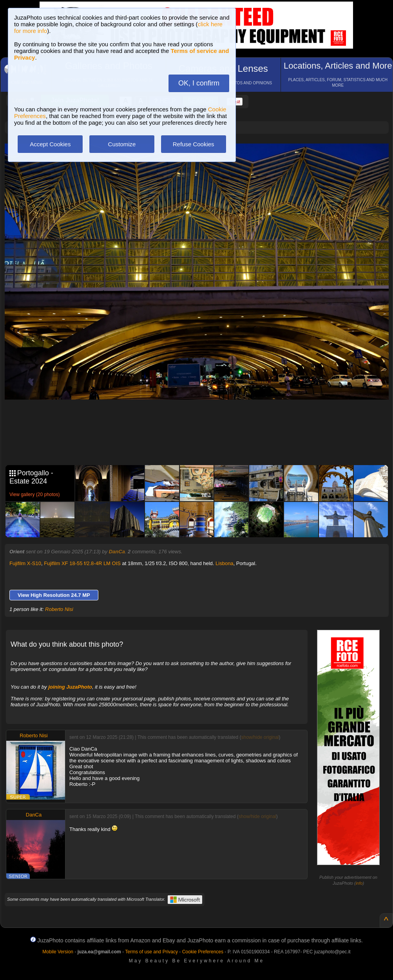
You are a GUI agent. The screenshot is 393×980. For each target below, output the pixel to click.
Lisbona (225, 563)
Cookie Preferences (203, 952)
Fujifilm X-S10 (25, 563)
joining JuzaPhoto (70, 687)
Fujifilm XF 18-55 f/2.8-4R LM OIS (82, 563)
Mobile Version (58, 952)
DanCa (117, 552)
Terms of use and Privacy (151, 952)
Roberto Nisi (59, 609)
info (359, 883)
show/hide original (260, 737)
